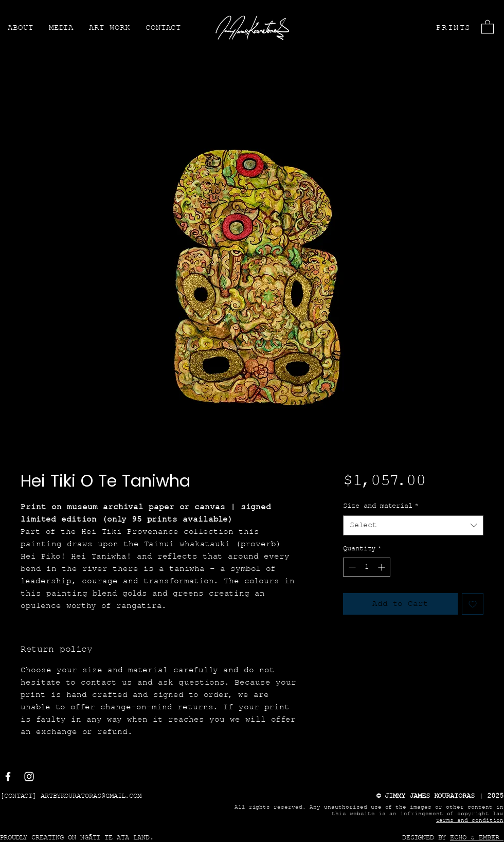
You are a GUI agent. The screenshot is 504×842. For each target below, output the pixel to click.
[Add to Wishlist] (473, 604)
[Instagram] (29, 776)
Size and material (381, 506)
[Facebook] (8, 776)
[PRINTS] (452, 28)
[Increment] (382, 567)
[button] (488, 26)
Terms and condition (470, 821)
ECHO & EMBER (475, 838)
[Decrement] (351, 567)
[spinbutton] (367, 567)
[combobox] (413, 525)
